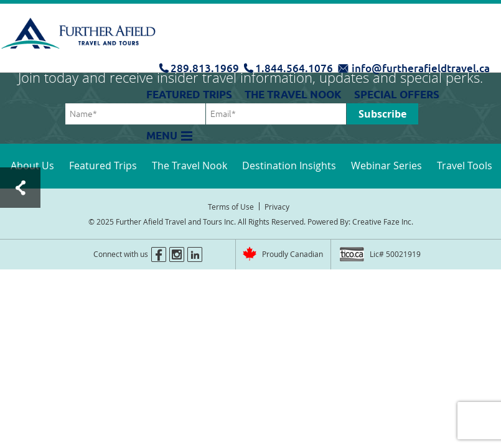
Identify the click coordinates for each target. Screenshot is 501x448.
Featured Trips (189, 95)
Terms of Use (231, 207)
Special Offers (397, 95)
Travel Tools (465, 166)
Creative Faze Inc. (383, 222)
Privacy (277, 207)
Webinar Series (386, 166)
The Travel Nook (293, 95)
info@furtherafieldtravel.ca (421, 68)
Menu (162, 136)
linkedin (195, 254)
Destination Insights (289, 166)
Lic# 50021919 (395, 254)
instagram (177, 254)
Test (20, 188)
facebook (159, 254)
